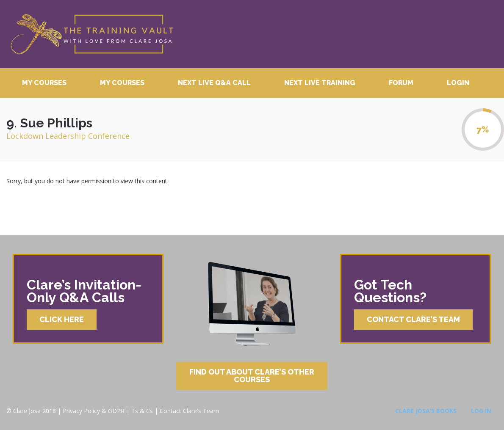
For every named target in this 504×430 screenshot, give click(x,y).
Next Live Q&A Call (214, 83)
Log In (481, 411)
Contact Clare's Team (189, 411)
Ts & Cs (142, 411)
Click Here (62, 319)
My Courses (44, 83)
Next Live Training (320, 83)
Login (458, 83)
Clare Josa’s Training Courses (91, 34)
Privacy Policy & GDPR (94, 411)
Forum (401, 83)
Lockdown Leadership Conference (68, 136)
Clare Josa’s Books (426, 411)
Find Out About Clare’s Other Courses (252, 376)
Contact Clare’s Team (413, 319)
